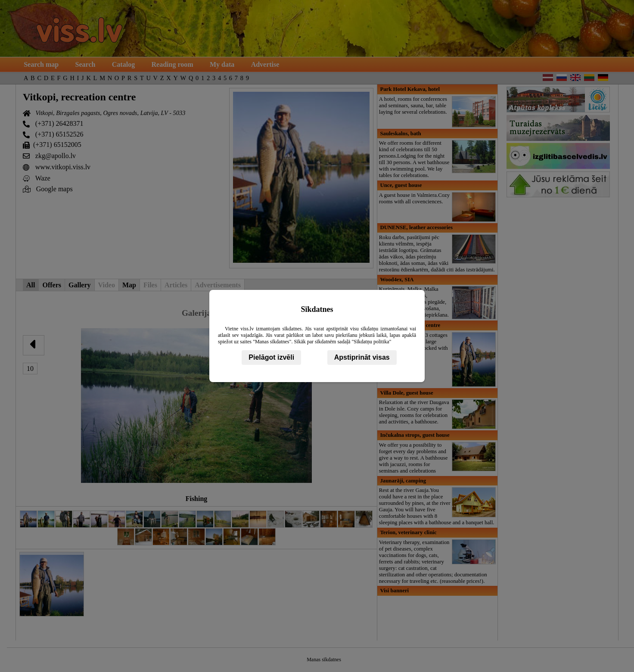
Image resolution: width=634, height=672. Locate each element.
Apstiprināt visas (362, 357)
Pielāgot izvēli (271, 357)
